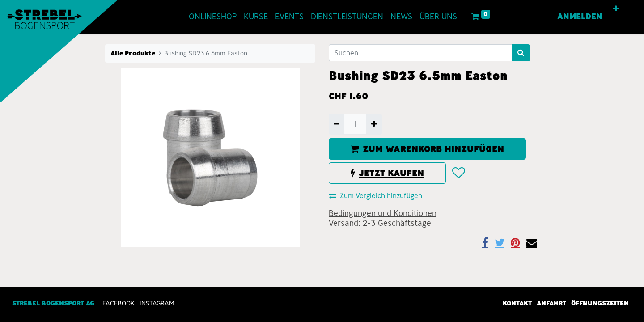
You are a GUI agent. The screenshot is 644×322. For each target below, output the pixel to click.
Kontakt (517, 303)
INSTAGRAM (157, 303)
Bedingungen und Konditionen (383, 213)
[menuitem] (213, 17)
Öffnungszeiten (600, 303)
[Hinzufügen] (374, 124)
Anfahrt (551, 303)
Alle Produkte (133, 53)
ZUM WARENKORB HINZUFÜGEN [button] (427, 149)
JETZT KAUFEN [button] (387, 173)
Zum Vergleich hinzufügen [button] (376, 196)
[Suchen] (521, 53)
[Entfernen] (337, 124)
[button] (616, 9)
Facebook (119, 303)
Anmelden (580, 17)
